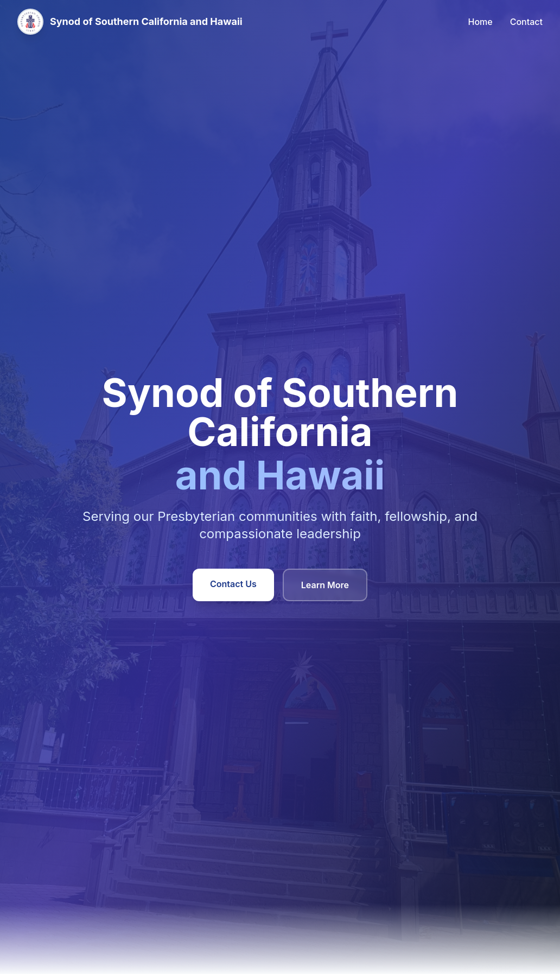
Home (481, 22)
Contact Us (233, 584)
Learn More (325, 585)
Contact (526, 22)
